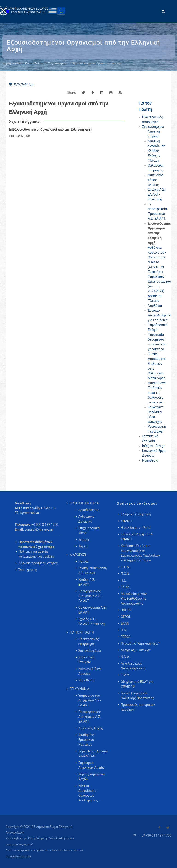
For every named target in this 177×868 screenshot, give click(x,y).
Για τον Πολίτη (34, 64)
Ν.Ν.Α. (125, 657)
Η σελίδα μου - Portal (136, 528)
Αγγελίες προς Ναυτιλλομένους (133, 666)
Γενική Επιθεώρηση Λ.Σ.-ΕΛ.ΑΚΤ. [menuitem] (93, 571)
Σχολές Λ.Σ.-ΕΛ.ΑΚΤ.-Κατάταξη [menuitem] (92, 621)
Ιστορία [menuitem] (84, 540)
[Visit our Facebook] (159, 828)
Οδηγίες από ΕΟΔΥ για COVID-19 (137, 684)
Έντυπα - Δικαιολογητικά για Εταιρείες (160, 315)
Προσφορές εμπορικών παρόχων (138, 707)
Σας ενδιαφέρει (58, 64)
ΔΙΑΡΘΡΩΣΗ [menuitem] (78, 555)
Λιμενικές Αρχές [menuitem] (91, 728)
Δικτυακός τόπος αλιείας (156, 180)
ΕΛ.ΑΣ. (126, 587)
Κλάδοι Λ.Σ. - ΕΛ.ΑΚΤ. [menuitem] (88, 582)
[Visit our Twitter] (168, 828)
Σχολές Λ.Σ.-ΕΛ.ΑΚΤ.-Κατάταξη (157, 194)
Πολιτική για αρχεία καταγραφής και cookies (36, 554)
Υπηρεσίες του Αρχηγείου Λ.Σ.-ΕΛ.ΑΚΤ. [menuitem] (90, 700)
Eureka (153, 354)
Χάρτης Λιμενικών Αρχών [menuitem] (92, 777)
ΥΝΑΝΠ (126, 521)
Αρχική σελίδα (11, 64)
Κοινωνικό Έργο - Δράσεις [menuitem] (91, 671)
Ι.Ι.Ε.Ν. (125, 567)
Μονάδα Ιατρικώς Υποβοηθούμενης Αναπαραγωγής (134, 599)
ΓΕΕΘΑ (126, 637)
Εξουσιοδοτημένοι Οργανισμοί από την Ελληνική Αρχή (51, 129)
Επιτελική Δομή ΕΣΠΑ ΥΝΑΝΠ (137, 537)
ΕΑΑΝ (125, 623)
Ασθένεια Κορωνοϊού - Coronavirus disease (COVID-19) (157, 257)
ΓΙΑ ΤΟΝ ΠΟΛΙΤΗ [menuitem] (82, 632)
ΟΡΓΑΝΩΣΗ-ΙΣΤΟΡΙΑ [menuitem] (84, 503)
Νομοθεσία (150, 460)
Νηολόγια (155, 306)
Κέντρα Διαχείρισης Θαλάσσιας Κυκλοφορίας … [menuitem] (90, 793)
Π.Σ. (124, 580)
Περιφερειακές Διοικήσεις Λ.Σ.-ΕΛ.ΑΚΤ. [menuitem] (90, 596)
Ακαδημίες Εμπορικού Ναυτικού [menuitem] (86, 740)
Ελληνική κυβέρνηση (136, 514)
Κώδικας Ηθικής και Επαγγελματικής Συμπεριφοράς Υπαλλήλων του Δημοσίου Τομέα (140, 553)
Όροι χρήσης (28, 570)
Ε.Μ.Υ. (125, 675)
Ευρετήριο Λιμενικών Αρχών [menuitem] (91, 765)
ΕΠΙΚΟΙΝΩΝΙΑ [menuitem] (80, 689)
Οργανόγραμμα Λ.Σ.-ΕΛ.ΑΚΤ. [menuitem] (93, 610)
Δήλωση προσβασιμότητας (38, 563)
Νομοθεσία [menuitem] (86, 680)
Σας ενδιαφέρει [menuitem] (90, 651)
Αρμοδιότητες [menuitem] (89, 510)
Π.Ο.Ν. (125, 574)
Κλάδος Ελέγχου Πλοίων (154, 156)
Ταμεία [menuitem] (83, 546)
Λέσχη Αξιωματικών (136, 650)
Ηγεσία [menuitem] (84, 561)
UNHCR (126, 610)
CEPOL (126, 617)
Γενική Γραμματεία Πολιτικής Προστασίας (137, 696)
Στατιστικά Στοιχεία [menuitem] (86, 660)
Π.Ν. (124, 630)
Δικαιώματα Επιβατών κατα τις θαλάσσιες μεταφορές (157, 393)
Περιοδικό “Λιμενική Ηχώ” (140, 643)
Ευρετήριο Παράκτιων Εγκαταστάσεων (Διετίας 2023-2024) (160, 281)
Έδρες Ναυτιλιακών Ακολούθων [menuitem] (93, 754)
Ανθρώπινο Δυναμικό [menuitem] (86, 519)
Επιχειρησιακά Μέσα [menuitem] (89, 530)
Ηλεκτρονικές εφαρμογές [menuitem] (89, 642)
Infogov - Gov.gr (153, 446)
